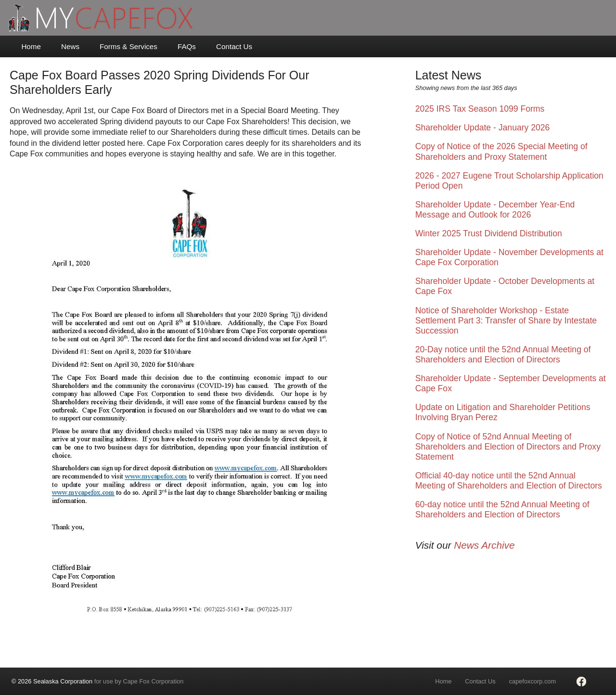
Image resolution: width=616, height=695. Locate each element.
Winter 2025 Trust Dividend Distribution (489, 233)
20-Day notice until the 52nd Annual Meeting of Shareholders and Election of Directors (503, 354)
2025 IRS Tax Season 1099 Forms (480, 109)
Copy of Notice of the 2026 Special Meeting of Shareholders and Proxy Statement (501, 151)
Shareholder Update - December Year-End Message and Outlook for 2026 (495, 210)
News (70, 46)
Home (31, 46)
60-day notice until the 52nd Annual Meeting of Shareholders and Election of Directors (502, 509)
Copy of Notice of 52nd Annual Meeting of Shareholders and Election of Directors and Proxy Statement (508, 447)
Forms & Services (128, 46)
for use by (97, 681)
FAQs (187, 46)
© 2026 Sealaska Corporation (52, 681)
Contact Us (234, 46)
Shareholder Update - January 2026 (483, 128)
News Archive (484, 545)
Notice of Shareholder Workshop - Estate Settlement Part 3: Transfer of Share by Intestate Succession (506, 321)
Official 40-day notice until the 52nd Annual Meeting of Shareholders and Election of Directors (509, 481)
